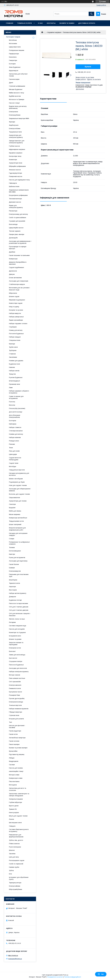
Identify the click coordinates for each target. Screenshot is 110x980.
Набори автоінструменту (18, 593)
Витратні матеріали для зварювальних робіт (17, 529)
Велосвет (12, 651)
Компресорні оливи (16, 778)
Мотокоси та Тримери (17, 99)
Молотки (12, 405)
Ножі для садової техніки (18, 485)
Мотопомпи (13, 44)
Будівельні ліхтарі (15, 600)
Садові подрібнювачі (16, 267)
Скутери (12, 765)
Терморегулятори (15, 883)
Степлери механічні (16, 431)
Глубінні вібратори (15, 802)
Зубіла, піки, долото (16, 840)
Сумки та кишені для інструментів (16, 397)
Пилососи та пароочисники (18, 603)
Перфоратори (14, 54)
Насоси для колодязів (17, 629)
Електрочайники (15, 886)
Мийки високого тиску (17, 93)
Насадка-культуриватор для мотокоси (19, 474)
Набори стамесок (15, 427)
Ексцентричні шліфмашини (18, 195)
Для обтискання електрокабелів (15, 416)
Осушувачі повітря (16, 661)
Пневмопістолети (15, 688)
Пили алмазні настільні (17, 678)
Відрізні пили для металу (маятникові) (18, 107)
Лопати (11, 819)
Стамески (12, 354)
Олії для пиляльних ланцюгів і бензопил (20, 614)
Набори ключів (14, 371)
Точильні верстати (15, 705)
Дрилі (11, 83)
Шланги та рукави (15, 639)
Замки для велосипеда (17, 655)
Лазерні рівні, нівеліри (17, 234)
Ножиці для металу (16, 330)
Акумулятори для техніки (18, 501)
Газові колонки (14, 741)
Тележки (12, 547)
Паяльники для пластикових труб (19, 575)
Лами (11, 388)
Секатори (12, 504)
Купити (88, 67)
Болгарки (12, 64)
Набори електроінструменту (19, 672)
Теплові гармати (15, 231)
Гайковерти (13, 183)
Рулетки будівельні (16, 377)
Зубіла (11, 870)
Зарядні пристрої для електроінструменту (17, 142)
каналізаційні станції (16, 771)
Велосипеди (13, 224)
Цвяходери (13, 454)
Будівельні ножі (14, 364)
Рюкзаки (12, 444)
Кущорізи (12, 508)
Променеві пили (14, 384)
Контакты (51, 23)
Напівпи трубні (14, 867)
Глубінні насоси (14, 146)
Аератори (12, 587)
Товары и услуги (24, 23)
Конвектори (13, 160)
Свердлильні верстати (17, 470)
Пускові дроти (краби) (17, 698)
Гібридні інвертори (16, 712)
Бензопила (13, 57)
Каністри (12, 554)
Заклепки (12, 854)
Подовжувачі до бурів (17, 482)
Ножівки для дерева (16, 361)
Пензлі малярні (14, 744)
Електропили (13, 112)
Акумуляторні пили (16, 163)
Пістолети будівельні (16, 334)
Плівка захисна (14, 844)
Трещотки (12, 374)
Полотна (12, 402)
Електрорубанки (15, 115)
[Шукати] (91, 14)
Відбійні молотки (15, 96)
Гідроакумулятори (15, 173)
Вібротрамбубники (16, 889)
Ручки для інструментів (17, 558)
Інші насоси (13, 658)
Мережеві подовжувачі (17, 300)
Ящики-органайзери (16, 320)
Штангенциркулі (14, 381)
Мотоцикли (13, 785)
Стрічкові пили (14, 715)
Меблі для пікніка (15, 511)
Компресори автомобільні (18, 518)
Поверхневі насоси (16, 176)
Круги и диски (14, 806)
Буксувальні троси (15, 692)
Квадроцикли (14, 761)
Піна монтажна (14, 781)
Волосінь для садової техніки (19, 494)
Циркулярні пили (15, 47)
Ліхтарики (12, 622)
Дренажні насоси (15, 202)
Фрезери (12, 122)
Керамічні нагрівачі (54, 32)
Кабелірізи (13, 424)
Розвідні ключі (14, 441)
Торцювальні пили (15, 132)
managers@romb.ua (15, 959)
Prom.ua (66, 975)
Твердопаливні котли (16, 521)
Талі (10, 722)
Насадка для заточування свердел (18, 534)
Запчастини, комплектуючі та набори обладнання (19, 795)
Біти (10, 874)
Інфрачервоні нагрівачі (17, 149)
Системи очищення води (18, 626)
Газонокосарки (14, 79)
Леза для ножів (14, 451)
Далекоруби (13, 238)
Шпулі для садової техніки (18, 816)
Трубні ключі (13, 347)
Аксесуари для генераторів (19, 281)
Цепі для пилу (14, 857)
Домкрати (12, 597)
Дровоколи (13, 271)
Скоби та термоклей (16, 864)
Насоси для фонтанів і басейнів (17, 727)
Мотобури (13, 466)
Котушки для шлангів (16, 719)
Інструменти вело (15, 636)
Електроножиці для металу (18, 214)
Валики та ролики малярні (18, 748)
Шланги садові (14, 296)
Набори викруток (15, 313)
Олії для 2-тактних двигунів (19, 607)
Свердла (12, 826)
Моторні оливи (14, 775)
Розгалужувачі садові (17, 860)
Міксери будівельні (16, 89)
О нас (40, 23)
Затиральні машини (16, 799)
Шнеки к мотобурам (16, 479)
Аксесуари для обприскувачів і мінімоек (20, 490)
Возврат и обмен (67, 23)
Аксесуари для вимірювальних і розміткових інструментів (20, 242)
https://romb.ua (13, 955)
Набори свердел (15, 337)
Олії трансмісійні (15, 682)
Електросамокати (15, 685)
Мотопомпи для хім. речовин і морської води (19, 289)
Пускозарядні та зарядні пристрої (18, 248)
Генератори (13, 60)
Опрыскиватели (14, 498)
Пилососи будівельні (16, 665)
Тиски (11, 448)
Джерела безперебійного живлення (18, 263)
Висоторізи (13, 590)
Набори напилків (15, 437)
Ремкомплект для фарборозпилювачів (16, 836)
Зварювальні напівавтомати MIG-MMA (19, 191)
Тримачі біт (13, 809)
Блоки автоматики (15, 278)
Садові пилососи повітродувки (15, 459)
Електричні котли (15, 648)
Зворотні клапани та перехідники (16, 644)
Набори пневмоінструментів (19, 709)
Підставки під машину (17, 754)
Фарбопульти (14, 125)
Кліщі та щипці (14, 307)
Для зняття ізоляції (16, 412)
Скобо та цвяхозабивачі (18, 218)
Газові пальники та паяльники (19, 255)
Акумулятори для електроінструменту (16, 136)
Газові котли (13, 734)
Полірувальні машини (17, 50)
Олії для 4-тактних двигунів (19, 610)
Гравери (12, 568)
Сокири (12, 539)
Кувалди (12, 344)
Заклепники (13, 357)
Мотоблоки (13, 40)
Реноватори (13, 211)
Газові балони (14, 564)
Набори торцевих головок (18, 324)
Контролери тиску (15, 156)
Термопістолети (14, 583)
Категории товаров (13, 37)
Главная (10, 23)
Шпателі (12, 850)
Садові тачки (14, 463)
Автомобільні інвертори (17, 738)
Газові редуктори (15, 731)
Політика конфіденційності (73, 977)
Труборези (13, 350)
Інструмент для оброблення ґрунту (19, 878)
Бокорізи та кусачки (16, 310)
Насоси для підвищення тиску (19, 180)
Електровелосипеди (16, 702)
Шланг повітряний (15, 524)
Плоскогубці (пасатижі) (17, 408)
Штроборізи (13, 580)
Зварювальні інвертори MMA (19, 118)
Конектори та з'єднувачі (17, 632)
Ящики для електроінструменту (16, 206)
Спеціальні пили (15, 340)
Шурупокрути (14, 71)
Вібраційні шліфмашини (17, 166)
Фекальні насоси (15, 170)
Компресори (13, 259)
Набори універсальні (16, 317)
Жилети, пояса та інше (17, 619)
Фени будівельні (15, 67)
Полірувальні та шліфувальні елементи (19, 543)
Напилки (12, 367)
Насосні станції (14, 103)
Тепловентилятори (15, 199)
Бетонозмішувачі (15, 551)
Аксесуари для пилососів (18, 668)
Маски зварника (15, 514)
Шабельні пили (14, 186)
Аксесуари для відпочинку (18, 561)
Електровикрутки (15, 571)
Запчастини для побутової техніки (18, 75)
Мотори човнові (15, 675)
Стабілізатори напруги (17, 284)
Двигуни (12, 274)
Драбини (12, 252)
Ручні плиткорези (15, 847)
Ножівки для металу (16, 434)
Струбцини (13, 327)
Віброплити (13, 293)
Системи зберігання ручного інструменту (19, 830)
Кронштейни (13, 751)
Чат (101, 974)
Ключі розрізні (14, 813)
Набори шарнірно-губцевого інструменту (19, 392)
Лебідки (12, 758)
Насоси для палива (16, 768)
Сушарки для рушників (17, 221)
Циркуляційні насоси (16, 228)
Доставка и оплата (87, 23)
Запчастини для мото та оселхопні (18, 789)
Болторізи (13, 421)
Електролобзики (15, 129)
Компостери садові (16, 303)
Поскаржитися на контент (55, 977)
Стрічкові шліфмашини (17, 86)
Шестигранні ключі (15, 823)
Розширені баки (14, 695)
